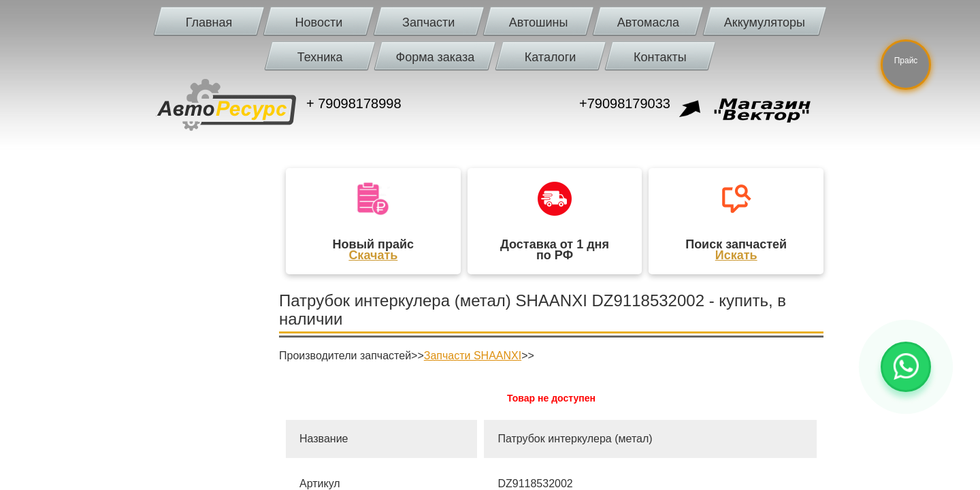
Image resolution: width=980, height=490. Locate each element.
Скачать (373, 255)
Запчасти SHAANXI (473, 356)
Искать (736, 255)
